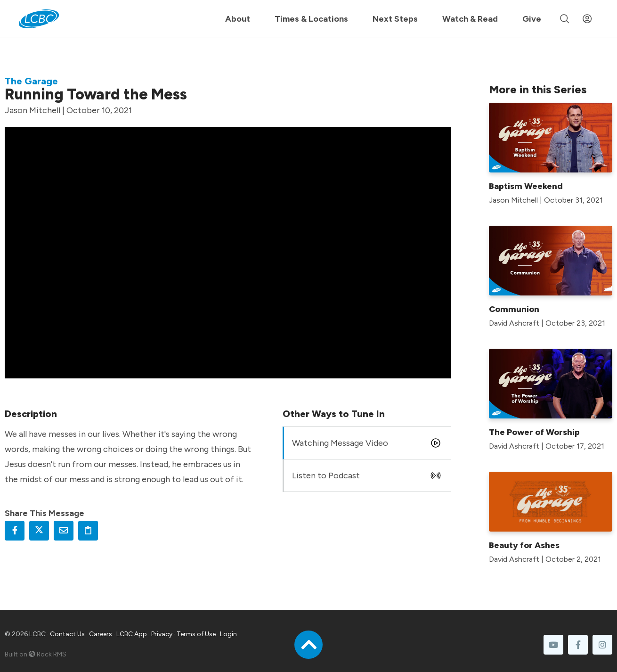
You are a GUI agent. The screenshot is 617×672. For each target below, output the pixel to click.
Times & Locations (311, 19)
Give (532, 19)
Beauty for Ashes (524, 545)
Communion (514, 309)
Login (228, 634)
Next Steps (395, 19)
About (238, 19)
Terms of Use (196, 634)
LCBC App (132, 634)
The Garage (31, 81)
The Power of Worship (534, 432)
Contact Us (67, 634)
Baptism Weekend (526, 186)
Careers (101, 634)
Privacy (162, 634)
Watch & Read (470, 19)
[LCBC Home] (39, 19)
